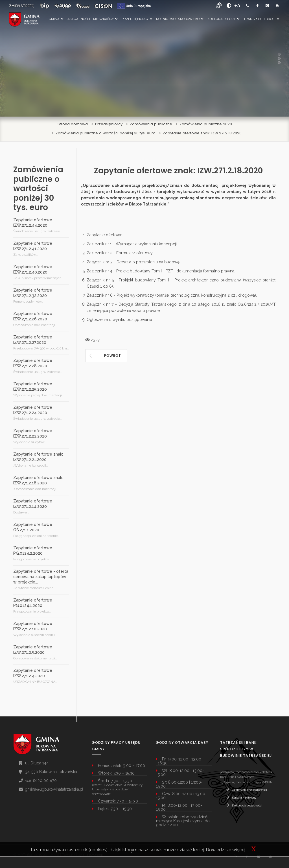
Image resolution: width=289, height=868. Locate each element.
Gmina (56, 19)
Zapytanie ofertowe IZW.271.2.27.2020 (33, 340)
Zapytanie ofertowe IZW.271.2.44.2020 (33, 223)
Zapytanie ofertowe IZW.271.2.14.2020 (33, 504)
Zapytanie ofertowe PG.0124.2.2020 (33, 551)
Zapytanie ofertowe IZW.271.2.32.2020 (33, 293)
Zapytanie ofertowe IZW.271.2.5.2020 (33, 650)
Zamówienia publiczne (151, 124)
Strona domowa (73, 124)
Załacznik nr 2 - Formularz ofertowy (120, 253)
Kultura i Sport (223, 19)
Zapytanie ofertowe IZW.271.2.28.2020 (33, 363)
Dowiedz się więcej (225, 850)
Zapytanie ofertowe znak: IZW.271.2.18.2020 (202, 133)
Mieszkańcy (105, 19)
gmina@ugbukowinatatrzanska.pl (54, 789)
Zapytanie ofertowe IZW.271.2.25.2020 (33, 387)
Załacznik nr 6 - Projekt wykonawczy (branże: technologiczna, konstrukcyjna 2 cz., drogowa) (171, 295)
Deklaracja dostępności (247, 805)
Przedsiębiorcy (137, 19)
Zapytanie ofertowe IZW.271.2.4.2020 (33, 673)
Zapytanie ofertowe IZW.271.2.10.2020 (33, 626)
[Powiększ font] (237, 6)
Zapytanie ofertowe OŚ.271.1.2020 (33, 527)
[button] (106, 356)
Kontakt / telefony (244, 798)
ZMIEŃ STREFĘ (21, 6)
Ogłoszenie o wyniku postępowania (119, 320)
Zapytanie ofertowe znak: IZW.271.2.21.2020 (38, 457)
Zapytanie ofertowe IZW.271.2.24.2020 (33, 410)
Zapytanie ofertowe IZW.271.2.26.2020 (33, 316)
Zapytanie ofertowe (104, 235)
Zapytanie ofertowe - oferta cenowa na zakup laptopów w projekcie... (41, 577)
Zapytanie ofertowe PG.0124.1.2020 (33, 603)
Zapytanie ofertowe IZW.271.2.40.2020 (33, 269)
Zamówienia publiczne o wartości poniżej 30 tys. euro (106, 133)
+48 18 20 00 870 (41, 780)
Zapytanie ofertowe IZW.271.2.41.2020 (33, 246)
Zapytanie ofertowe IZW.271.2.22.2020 (33, 433)
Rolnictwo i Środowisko (180, 19)
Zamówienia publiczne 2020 (206, 124)
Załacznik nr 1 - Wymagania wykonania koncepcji (132, 244)
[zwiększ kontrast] (229, 6)
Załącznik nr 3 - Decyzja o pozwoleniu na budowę (133, 262)
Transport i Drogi (261, 19)
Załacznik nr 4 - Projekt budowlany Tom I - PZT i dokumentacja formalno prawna (160, 271)
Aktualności (79, 19)
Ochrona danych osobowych (249, 790)
